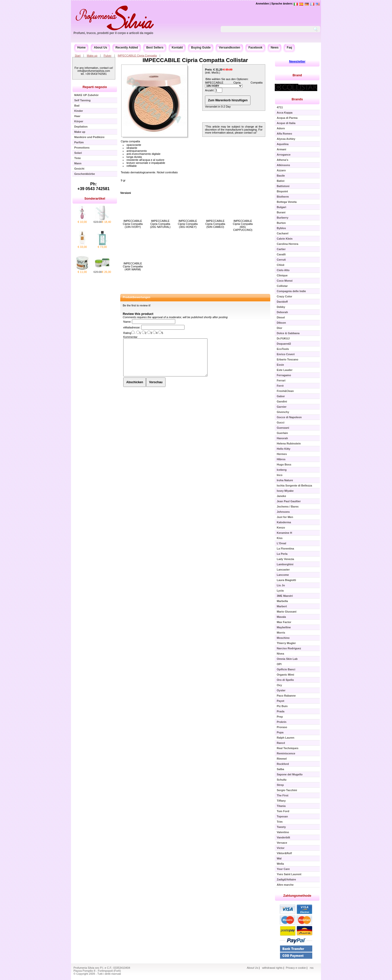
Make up (92, 56)
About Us (100, 48)
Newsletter (297, 61)
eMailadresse (131, 327)
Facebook (255, 48)
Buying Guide (201, 48)
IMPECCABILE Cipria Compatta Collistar (195, 60)
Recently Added (127, 48)
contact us (250, 133)
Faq (289, 48)
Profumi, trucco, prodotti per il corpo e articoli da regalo (113, 33)
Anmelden (262, 4)
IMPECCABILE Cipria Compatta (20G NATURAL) (160, 224)
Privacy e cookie (296, 968)
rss (312, 968)
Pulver (107, 56)
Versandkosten (229, 48)
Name (127, 322)
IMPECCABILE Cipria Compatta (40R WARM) (133, 266)
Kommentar (130, 337)
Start (78, 56)
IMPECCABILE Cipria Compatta (137, 56)
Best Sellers (155, 48)
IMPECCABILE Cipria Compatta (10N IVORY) (133, 224)
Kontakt (177, 48)
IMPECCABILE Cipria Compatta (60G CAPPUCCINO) (243, 225)
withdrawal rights (272, 968)
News (275, 48)
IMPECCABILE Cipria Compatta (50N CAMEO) (215, 224)
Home (81, 48)
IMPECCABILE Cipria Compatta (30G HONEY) (188, 224)
